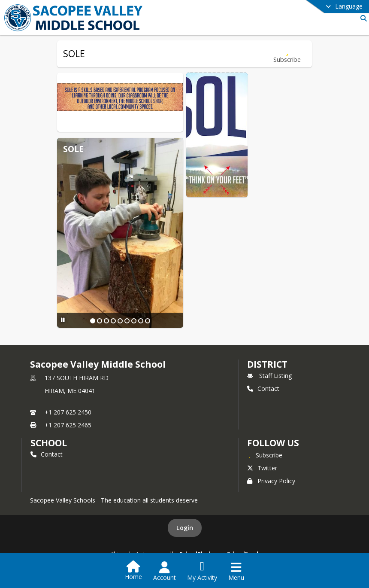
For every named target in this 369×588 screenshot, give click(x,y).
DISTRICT (267, 364)
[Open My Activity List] (202, 571)
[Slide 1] (93, 321)
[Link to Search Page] (362, 18)
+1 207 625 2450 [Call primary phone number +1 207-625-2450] (68, 412)
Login (185, 528)
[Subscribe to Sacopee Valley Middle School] (265, 455)
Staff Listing (269, 376)
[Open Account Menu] (165, 571)
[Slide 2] (100, 321)
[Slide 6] (127, 321)
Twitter (262, 468)
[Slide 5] (120, 321)
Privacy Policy (271, 481)
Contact (263, 388)
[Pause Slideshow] (63, 320)
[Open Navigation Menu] (236, 571)
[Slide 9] (148, 321)
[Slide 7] (134, 321)
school (49, 443)
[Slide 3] (106, 321)
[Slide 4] (113, 321)
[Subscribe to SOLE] (287, 54)
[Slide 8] (141, 321)
